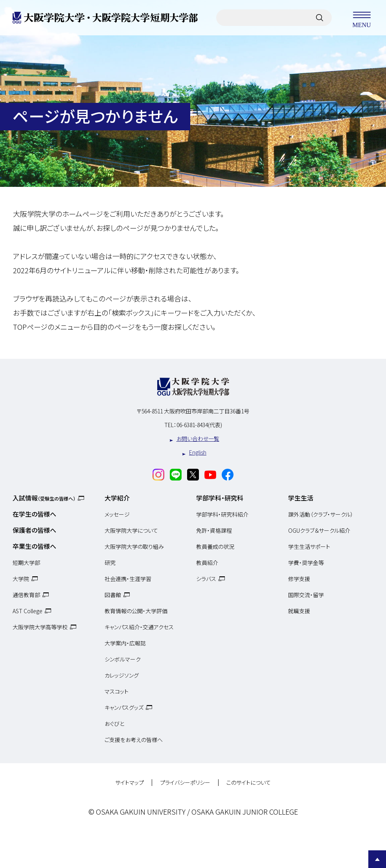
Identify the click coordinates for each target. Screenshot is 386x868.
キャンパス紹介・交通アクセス (139, 627)
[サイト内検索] (320, 18)
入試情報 (44, 498)
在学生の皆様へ (34, 514)
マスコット (117, 691)
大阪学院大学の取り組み (134, 546)
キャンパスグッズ (124, 707)
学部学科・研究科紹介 (222, 514)
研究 (110, 563)
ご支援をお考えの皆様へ (134, 740)
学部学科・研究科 (220, 498)
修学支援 (299, 579)
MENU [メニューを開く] (362, 18)
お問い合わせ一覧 (198, 439)
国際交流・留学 (306, 595)
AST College (28, 611)
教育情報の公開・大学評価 (136, 611)
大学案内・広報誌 (125, 643)
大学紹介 (117, 498)
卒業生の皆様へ (34, 546)
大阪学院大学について (131, 530)
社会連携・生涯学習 (128, 579)
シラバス (206, 579)
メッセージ (117, 514)
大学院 (21, 579)
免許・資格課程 (214, 530)
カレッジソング (122, 675)
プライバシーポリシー (185, 783)
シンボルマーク (123, 659)
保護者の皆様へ (34, 530)
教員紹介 (207, 563)
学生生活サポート (309, 546)
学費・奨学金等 (306, 563)
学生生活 (301, 498)
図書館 (113, 595)
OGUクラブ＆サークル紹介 (319, 530)
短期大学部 (26, 563)
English (198, 452)
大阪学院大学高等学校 (40, 627)
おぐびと (114, 724)
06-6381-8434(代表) (199, 425)
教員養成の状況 (215, 546)
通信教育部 (26, 595)
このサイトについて (249, 783)
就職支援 (299, 611)
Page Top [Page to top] (377, 859)
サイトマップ (130, 783)
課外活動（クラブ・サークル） (321, 514)
